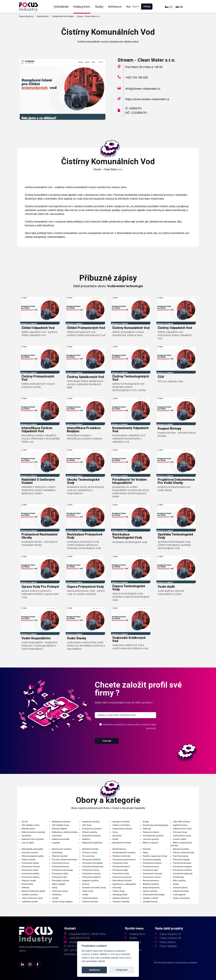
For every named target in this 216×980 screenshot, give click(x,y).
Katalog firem (82, 7)
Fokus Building (168, 946)
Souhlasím (94, 970)
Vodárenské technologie (63, 16)
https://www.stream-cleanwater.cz (147, 99)
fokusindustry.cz (26, 16)
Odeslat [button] (107, 741)
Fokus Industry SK (170, 938)
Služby (99, 7)
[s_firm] (125, 715)
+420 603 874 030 (79, 938)
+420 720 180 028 (137, 77)
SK (179, 7)
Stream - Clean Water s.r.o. (89, 16)
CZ (169, 7)
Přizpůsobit (122, 970)
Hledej (147, 6)
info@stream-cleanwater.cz (143, 89)
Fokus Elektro (168, 942)
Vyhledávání (61, 7)
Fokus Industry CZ (170, 934)
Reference (115, 7)
